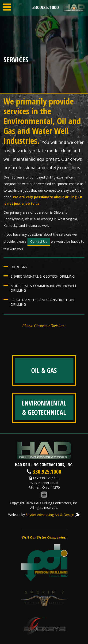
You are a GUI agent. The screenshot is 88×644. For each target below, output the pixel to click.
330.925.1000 (46, 7)
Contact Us (39, 241)
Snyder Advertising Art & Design (53, 515)
